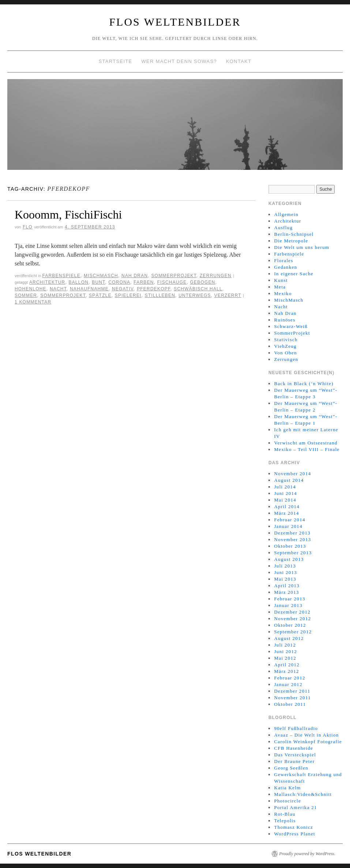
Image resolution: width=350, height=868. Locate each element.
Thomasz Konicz (293, 827)
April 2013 (287, 586)
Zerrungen (216, 276)
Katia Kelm (287, 788)
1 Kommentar (33, 302)
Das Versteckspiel (295, 755)
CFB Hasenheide (293, 748)
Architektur (47, 282)
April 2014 (287, 506)
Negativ (123, 289)
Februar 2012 (289, 678)
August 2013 (289, 559)
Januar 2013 (288, 605)
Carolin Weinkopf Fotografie (308, 742)
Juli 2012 (285, 645)
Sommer (26, 295)
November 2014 (292, 474)
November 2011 (292, 698)
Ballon (79, 282)
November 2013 (292, 539)
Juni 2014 (285, 493)
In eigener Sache (293, 274)
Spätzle (100, 295)
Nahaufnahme (89, 289)
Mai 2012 (285, 658)
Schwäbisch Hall (198, 289)
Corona (119, 282)
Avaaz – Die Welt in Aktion (306, 735)
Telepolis (285, 821)
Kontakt (239, 61)
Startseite (116, 61)
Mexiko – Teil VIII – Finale (307, 449)
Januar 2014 (288, 526)
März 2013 (286, 592)
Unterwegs (195, 295)
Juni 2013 (285, 572)
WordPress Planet (295, 834)
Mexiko (283, 293)
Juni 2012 (285, 651)
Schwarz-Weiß (291, 326)
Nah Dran (135, 276)
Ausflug (283, 228)
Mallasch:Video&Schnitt (303, 794)
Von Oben (285, 353)
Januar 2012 (288, 684)
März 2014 (286, 513)
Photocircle (287, 801)
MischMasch (101, 276)
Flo (28, 227)
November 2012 (292, 619)
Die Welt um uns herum (302, 247)
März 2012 (286, 671)
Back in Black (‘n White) (304, 383)
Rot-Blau (285, 814)
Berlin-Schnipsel (294, 234)
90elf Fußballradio (296, 728)
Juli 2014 (285, 487)
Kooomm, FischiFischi (68, 215)
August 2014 (289, 480)
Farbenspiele (61, 276)
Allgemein (286, 214)
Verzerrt (228, 295)
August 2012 (289, 638)
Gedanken (285, 267)
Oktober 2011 (290, 704)
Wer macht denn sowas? (179, 61)
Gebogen (203, 282)
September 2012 (293, 632)
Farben (144, 282)
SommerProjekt (174, 276)
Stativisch (286, 340)
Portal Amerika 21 (295, 807)
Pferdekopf (154, 289)
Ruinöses (285, 320)
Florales (283, 260)
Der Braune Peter (294, 761)
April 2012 (287, 665)
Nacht (58, 289)
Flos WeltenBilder (175, 22)
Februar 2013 (289, 599)
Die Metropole (291, 241)
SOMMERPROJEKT (63, 295)
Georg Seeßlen (291, 768)
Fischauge (172, 282)
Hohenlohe (31, 289)
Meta (280, 287)
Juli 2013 (285, 566)
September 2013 (293, 553)
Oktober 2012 (290, 625)
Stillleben (160, 295)
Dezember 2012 (292, 612)
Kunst (281, 280)
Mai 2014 (285, 500)
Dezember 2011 (292, 691)
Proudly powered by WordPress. (307, 854)
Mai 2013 (285, 579)
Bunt (98, 282)
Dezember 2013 (292, 533)
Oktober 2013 (290, 546)
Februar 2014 (289, 520)
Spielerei (128, 295)
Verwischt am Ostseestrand (306, 443)
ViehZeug (285, 346)
